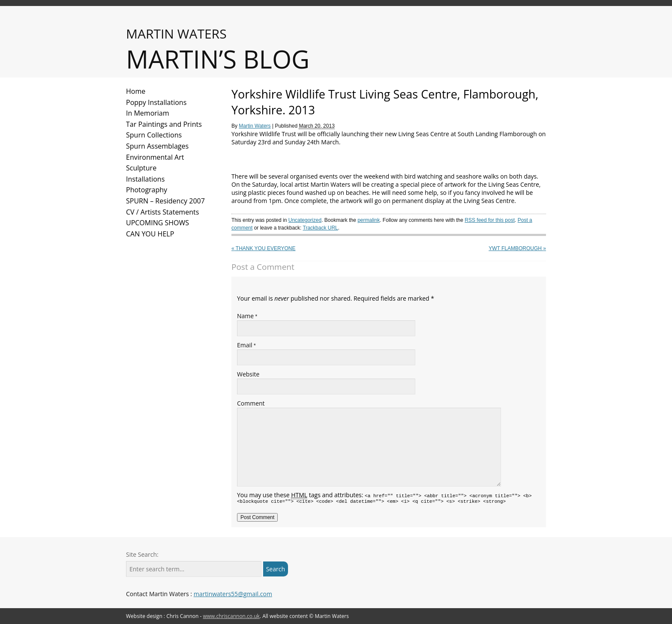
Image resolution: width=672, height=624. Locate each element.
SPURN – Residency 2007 (165, 201)
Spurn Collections (154, 135)
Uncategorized (305, 220)
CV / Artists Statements (162, 212)
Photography (147, 190)
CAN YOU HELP (150, 234)
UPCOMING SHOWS (157, 223)
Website (248, 374)
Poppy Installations (156, 102)
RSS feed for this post (490, 220)
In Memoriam (148, 113)
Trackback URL (321, 228)
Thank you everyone (263, 248)
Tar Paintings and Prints (164, 124)
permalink (369, 220)
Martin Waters (255, 126)
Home (136, 91)
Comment (251, 403)
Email (245, 345)
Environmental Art (155, 157)
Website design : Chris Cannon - (193, 616)
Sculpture (141, 168)
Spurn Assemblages (157, 146)
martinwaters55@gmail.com (233, 594)
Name (245, 316)
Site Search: (142, 554)
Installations (145, 179)
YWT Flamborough (517, 248)
